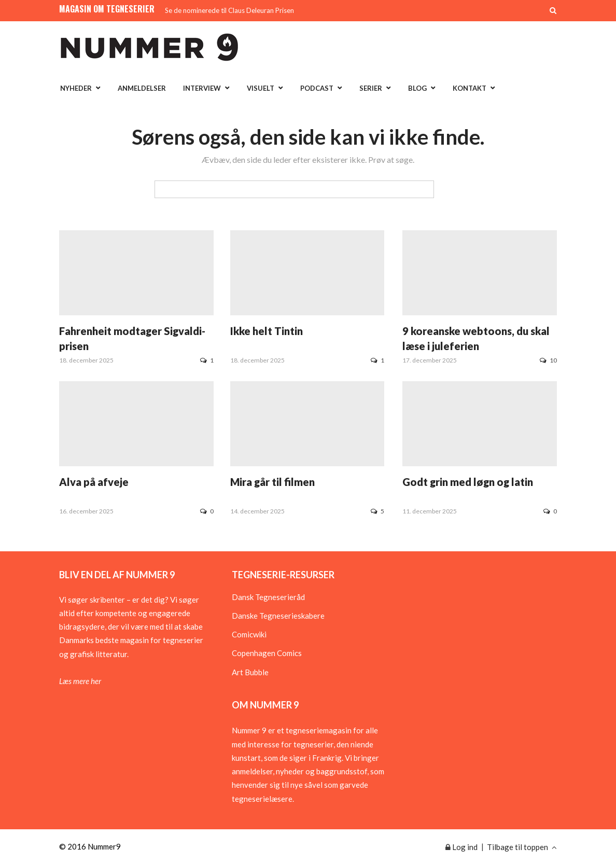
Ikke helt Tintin (267, 331)
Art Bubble (250, 672)
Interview (202, 88)
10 (548, 360)
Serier (371, 88)
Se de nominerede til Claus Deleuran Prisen (229, 10)
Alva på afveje (94, 482)
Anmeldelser (142, 88)
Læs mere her (80, 681)
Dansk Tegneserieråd (268, 597)
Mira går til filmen (272, 482)
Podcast (317, 88)
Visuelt (261, 88)
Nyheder (76, 88)
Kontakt (470, 88)
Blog (417, 88)
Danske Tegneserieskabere (278, 616)
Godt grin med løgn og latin (468, 482)
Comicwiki (249, 634)
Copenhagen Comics (267, 653)
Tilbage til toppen (522, 847)
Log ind (461, 847)
